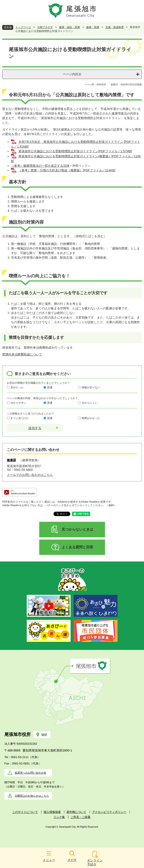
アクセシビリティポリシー (109, 812)
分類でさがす (45, 27)
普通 (50, 387)
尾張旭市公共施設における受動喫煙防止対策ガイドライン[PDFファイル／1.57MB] (75, 151)
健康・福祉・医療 (69, 27)
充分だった (17, 387)
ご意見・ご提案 (81, 817)
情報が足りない (91, 387)
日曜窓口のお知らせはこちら (32, 796)
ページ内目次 (72, 74)
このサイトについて (25, 812)
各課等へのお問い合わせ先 (30, 773)
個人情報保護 (52, 812)
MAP (44, 735)
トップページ (23, 27)
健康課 (11, 460)
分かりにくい (90, 403)
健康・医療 (93, 27)
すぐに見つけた (20, 418)
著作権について (76, 812)
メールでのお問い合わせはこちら (30, 475)
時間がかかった (91, 418)
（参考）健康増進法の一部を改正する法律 (40, 166)
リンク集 (59, 817)
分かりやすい (18, 403)
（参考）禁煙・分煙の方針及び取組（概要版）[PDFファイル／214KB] (67, 170)
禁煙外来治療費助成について (22, 354)
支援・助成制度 (115, 27)
